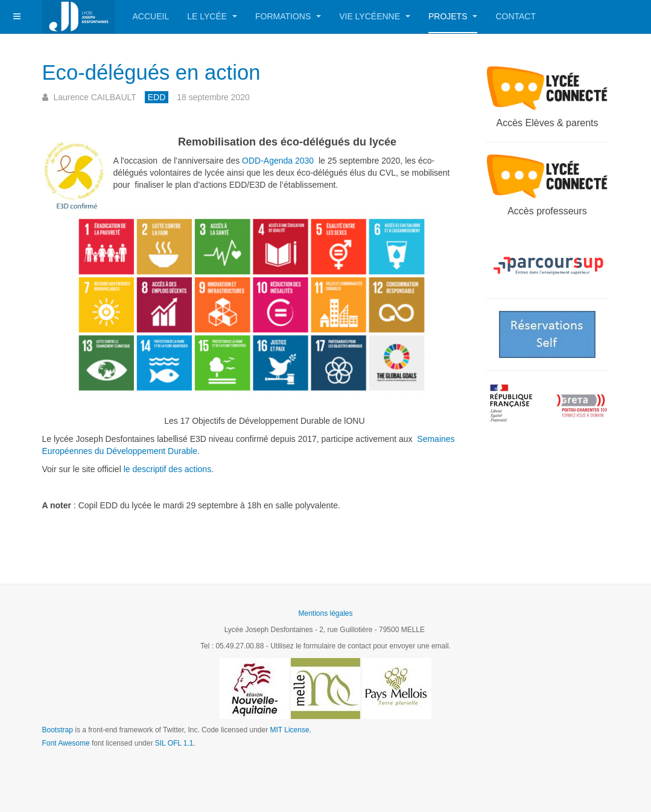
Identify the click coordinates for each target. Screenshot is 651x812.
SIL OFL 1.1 (174, 743)
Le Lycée (212, 16)
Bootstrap (58, 730)
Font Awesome (66, 743)
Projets (453, 16)
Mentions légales (325, 613)
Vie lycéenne (375, 16)
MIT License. (290, 730)
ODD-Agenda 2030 (278, 161)
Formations (288, 16)
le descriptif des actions (168, 469)
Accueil (151, 16)
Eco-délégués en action (175, 71)
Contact (516, 16)
